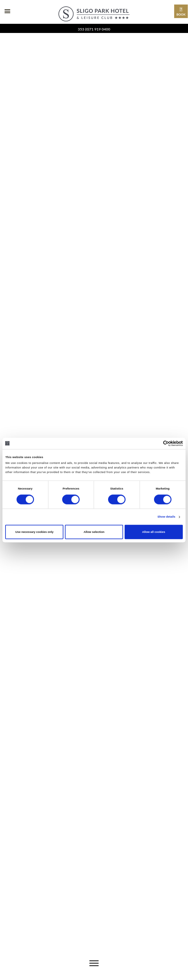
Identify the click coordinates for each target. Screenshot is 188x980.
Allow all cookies (154, 532)
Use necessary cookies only (34, 532)
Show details (166, 517)
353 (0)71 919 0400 (94, 29)
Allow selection (94, 532)
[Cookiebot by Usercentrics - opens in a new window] (156, 443)
